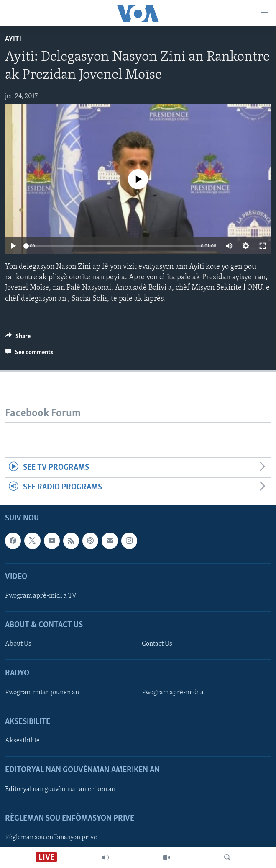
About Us (18, 644)
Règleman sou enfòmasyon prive (51, 837)
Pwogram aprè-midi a (173, 693)
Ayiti (13, 39)
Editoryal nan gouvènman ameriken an (60, 789)
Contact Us (157, 644)
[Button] (18, 338)
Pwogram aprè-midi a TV (41, 596)
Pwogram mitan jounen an (42, 693)
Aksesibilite (22, 741)
